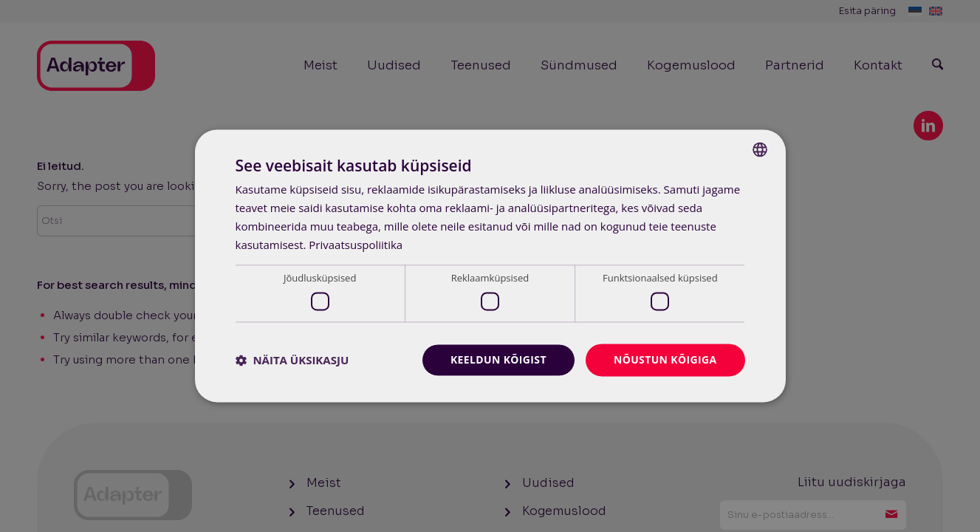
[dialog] (490, 266)
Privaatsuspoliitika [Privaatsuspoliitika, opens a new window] (356, 245)
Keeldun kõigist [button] (498, 359)
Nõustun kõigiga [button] (665, 359)
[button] (292, 360)
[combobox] (760, 149)
